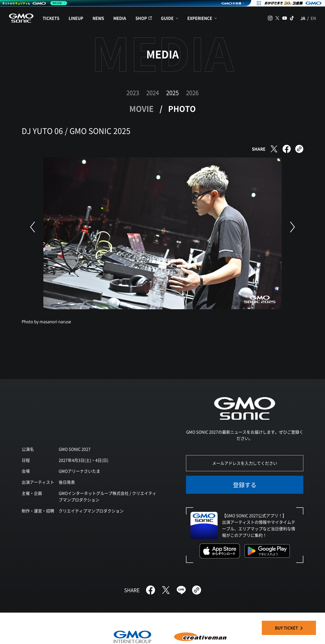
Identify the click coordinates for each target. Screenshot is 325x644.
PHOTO (182, 109)
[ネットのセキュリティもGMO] (35, 3)
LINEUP (76, 18)
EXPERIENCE (200, 18)
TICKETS (51, 18)
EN (313, 18)
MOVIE (142, 109)
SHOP (141, 18)
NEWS (98, 18)
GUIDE (167, 18)
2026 (192, 93)
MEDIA (120, 18)
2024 (153, 93)
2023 (133, 93)
